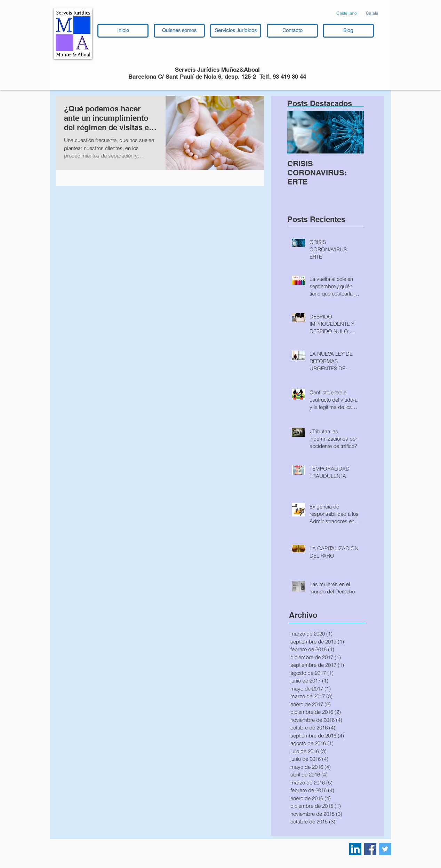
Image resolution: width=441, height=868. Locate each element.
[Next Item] (353, 132)
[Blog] (348, 31)
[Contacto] (292, 31)
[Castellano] (347, 13)
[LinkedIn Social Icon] (355, 849)
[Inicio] (123, 31)
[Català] (372, 13)
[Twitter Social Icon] (385, 849)
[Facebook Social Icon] (370, 849)
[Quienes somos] (179, 31)
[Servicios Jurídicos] (236, 31)
